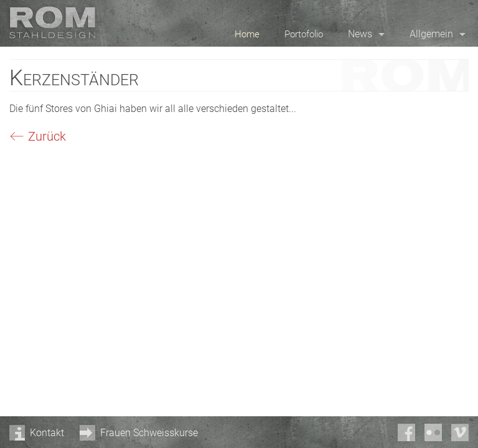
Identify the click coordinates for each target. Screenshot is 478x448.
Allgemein (431, 34)
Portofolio (304, 34)
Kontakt (47, 433)
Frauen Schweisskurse (149, 433)
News (360, 34)
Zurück (47, 136)
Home (247, 34)
